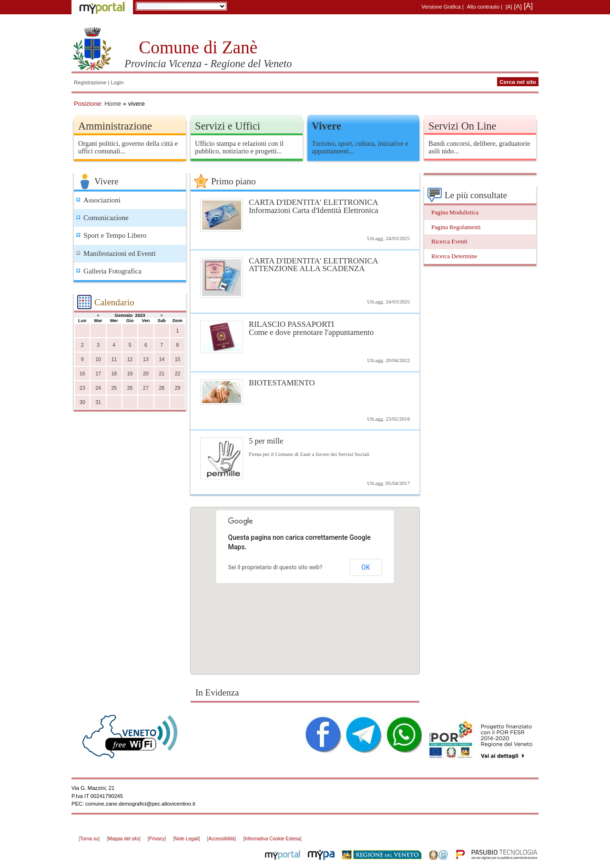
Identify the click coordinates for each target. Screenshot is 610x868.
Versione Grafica (441, 7)
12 (130, 359)
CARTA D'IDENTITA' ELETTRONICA (305, 206)
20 (146, 374)
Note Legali (187, 839)
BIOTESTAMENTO (282, 383)
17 (98, 374)
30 (82, 402)
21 (162, 374)
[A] (509, 7)
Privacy (157, 839)
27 (146, 388)
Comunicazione (106, 218)
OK (366, 567)
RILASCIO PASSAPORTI (305, 328)
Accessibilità (221, 839)
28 (162, 388)
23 (82, 388)
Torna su (89, 839)
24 (98, 388)
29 (178, 388)
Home (113, 104)
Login (117, 82)
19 (130, 374)
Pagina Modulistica (455, 212)
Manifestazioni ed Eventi (120, 253)
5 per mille (266, 441)
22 (178, 374)
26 (130, 388)
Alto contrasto (483, 7)
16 (82, 374)
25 (114, 388)
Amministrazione (115, 126)
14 (162, 359)
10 (98, 359)
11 (114, 359)
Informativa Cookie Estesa (272, 839)
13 (146, 359)
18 (114, 374)
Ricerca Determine (454, 256)
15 (178, 359)
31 (98, 402)
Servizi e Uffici (228, 126)
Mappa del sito (124, 839)
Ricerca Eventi (449, 242)
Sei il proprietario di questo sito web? (275, 567)
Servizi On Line (462, 126)
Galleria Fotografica (112, 271)
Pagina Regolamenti (456, 227)
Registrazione (90, 82)
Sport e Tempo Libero (115, 235)
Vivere (326, 126)
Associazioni (102, 200)
